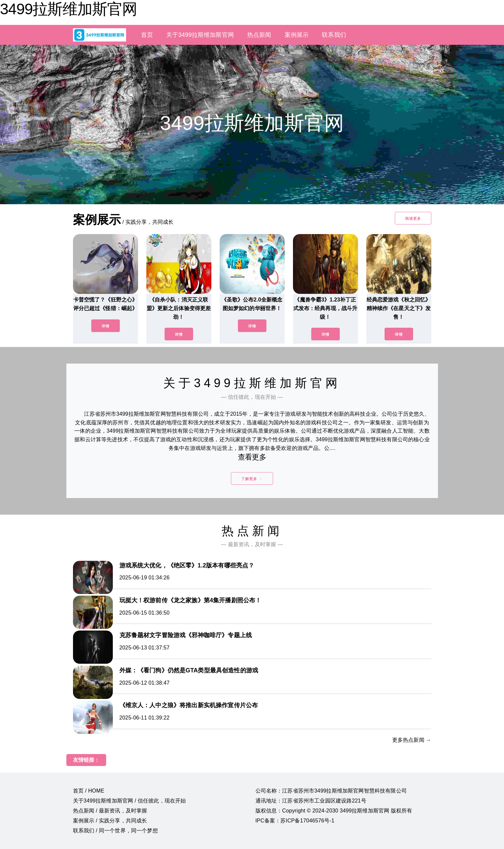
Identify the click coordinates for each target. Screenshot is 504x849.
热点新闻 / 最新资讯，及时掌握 (110, 811)
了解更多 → (252, 479)
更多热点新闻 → (412, 740)
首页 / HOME (89, 791)
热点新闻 (259, 35)
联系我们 (334, 35)
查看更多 (252, 457)
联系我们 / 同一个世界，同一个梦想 (115, 831)
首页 (147, 35)
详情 (106, 326)
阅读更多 (413, 218)
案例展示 (297, 35)
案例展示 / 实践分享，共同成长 (110, 821)
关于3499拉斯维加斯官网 (200, 35)
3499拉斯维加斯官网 (69, 9)
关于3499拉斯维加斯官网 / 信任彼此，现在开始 (130, 801)
